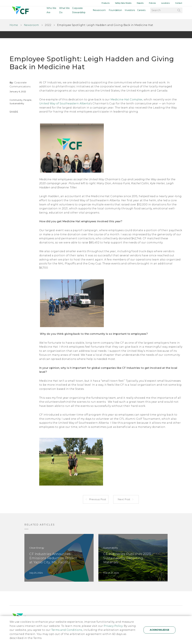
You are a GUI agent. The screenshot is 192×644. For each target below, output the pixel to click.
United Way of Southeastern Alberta (65, 103)
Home (14, 25)
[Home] (20, 13)
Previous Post (97, 499)
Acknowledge (159, 630)
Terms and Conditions (67, 630)
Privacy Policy (113, 626)
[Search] (179, 13)
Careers (141, 13)
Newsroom (101, 13)
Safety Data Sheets (126, 3)
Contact (179, 3)
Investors (130, 13)
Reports (143, 3)
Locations (167, 3)
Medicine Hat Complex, (127, 100)
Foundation (116, 13)
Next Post (124, 499)
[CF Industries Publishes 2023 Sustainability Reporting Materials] (133, 558)
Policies (154, 3)
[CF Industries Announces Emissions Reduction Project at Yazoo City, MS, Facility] (59, 558)
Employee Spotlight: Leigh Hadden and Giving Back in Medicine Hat (105, 25)
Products (110, 3)
